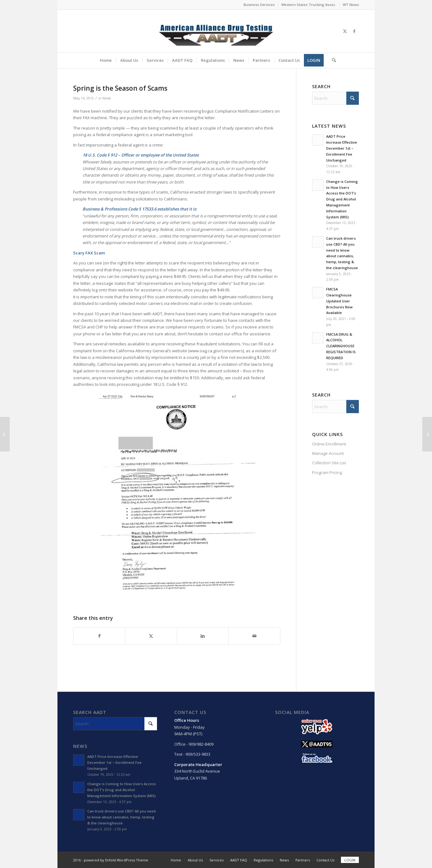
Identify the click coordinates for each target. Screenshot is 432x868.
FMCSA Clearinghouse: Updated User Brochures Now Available (339, 301)
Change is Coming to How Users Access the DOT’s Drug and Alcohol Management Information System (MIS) (342, 199)
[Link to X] (345, 31)
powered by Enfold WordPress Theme (116, 860)
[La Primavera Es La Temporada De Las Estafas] (427, 434)
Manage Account (328, 453)
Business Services (259, 5)
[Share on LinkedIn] (203, 636)
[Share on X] (151, 636)
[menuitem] (259, 5)
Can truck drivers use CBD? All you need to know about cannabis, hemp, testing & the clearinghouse (121, 817)
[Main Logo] (216, 31)
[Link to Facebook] (354, 31)
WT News (351, 5)
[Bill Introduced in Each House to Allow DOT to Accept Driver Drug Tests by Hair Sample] (5, 434)
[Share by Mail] (254, 636)
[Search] (332, 60)
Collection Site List (329, 463)
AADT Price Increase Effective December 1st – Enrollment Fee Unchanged (342, 148)
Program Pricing (327, 472)
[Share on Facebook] (99, 636)
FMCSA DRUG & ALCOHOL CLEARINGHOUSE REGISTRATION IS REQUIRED (341, 346)
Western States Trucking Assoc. (309, 5)
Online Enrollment (329, 444)
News (107, 98)
